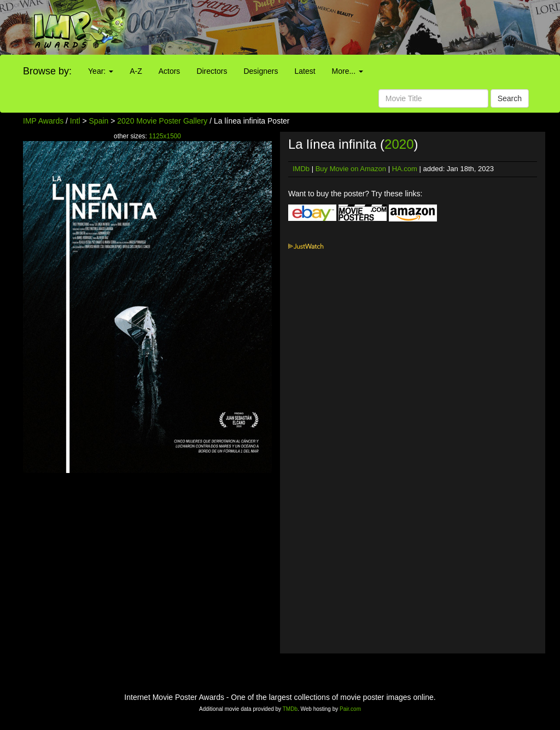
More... (348, 71)
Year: (101, 71)
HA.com (405, 169)
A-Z (136, 71)
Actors (170, 71)
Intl (75, 121)
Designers (261, 71)
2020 (399, 144)
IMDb (301, 169)
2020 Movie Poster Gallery (162, 121)
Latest (305, 71)
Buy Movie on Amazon (351, 169)
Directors (212, 71)
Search (510, 98)
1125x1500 (165, 136)
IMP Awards (43, 121)
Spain (99, 121)
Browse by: (47, 71)
